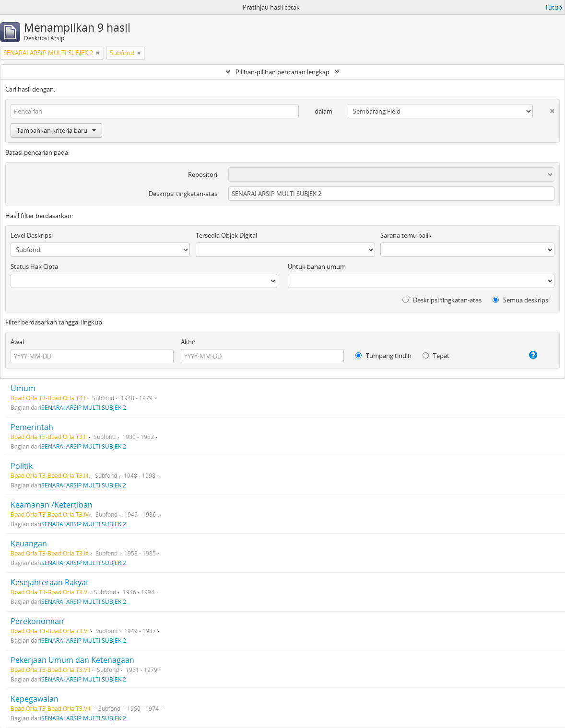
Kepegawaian (35, 699)
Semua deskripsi (521, 300)
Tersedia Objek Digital (226, 235)
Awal (17, 342)
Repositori (203, 174)
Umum (23, 388)
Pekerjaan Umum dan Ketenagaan (72, 660)
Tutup (553, 7)
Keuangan (29, 543)
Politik (22, 466)
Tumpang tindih (383, 356)
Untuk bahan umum (317, 266)
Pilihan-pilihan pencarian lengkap (282, 72)
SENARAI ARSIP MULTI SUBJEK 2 (84, 407)
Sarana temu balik (406, 235)
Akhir (188, 342)
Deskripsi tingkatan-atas (183, 194)
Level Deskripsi (32, 235)
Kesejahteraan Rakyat (50, 582)
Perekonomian (37, 621)
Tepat (436, 356)
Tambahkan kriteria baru (56, 130)
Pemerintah (32, 427)
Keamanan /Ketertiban (52, 505)
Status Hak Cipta (34, 266)
